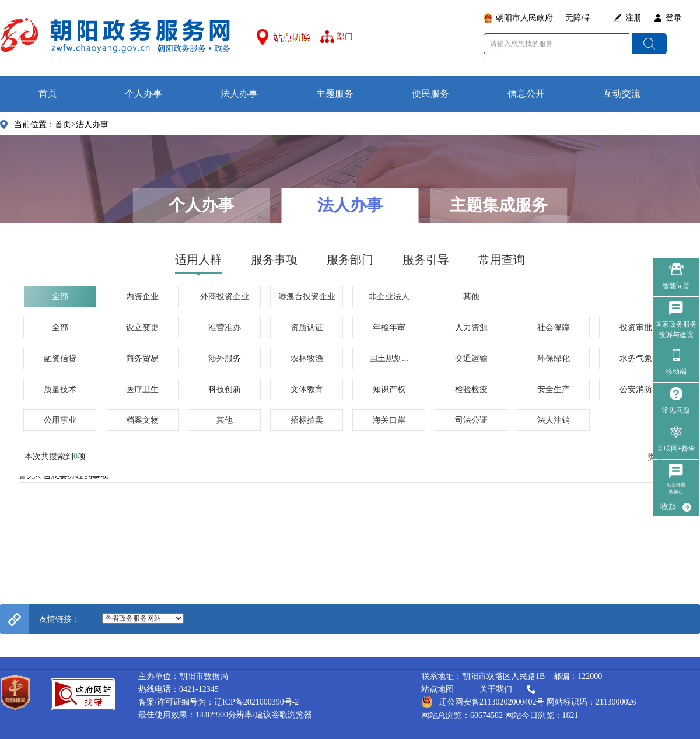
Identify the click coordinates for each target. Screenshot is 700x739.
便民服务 (430, 94)
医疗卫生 (142, 389)
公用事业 (60, 420)
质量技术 (60, 389)
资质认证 (307, 328)
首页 (48, 94)
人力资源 (471, 328)
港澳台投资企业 (307, 297)
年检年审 (389, 328)
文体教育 (307, 389)
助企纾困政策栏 (676, 488)
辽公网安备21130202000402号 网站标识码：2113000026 (528, 702)
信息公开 (526, 94)
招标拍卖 (307, 420)
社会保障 (554, 328)
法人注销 (554, 420)
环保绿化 (554, 358)
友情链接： (60, 619)
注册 (633, 18)
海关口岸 (389, 420)
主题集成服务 (499, 205)
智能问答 (676, 286)
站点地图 (437, 689)
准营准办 (225, 328)
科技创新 (225, 389)
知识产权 (389, 389)
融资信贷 (60, 358)
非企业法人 (389, 297)
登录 (674, 18)
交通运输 (471, 358)
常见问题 (676, 410)
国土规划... (389, 358)
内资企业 (142, 297)
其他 (471, 297)
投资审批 (636, 328)
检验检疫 (471, 389)
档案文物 (142, 420)
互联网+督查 (676, 449)
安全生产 (554, 389)
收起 (668, 507)
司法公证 (471, 420)
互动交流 (622, 94)
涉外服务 (225, 358)
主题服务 (335, 94)
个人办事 (143, 94)
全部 (60, 297)
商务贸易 (142, 358)
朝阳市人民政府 (524, 18)
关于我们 (509, 689)
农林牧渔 (307, 358)
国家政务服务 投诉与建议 (676, 330)
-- (143, 618)
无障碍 (577, 18)
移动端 (676, 372)
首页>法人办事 (82, 125)
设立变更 (142, 328)
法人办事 (239, 94)
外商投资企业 (225, 297)
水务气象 (636, 358)
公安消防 (636, 389)
